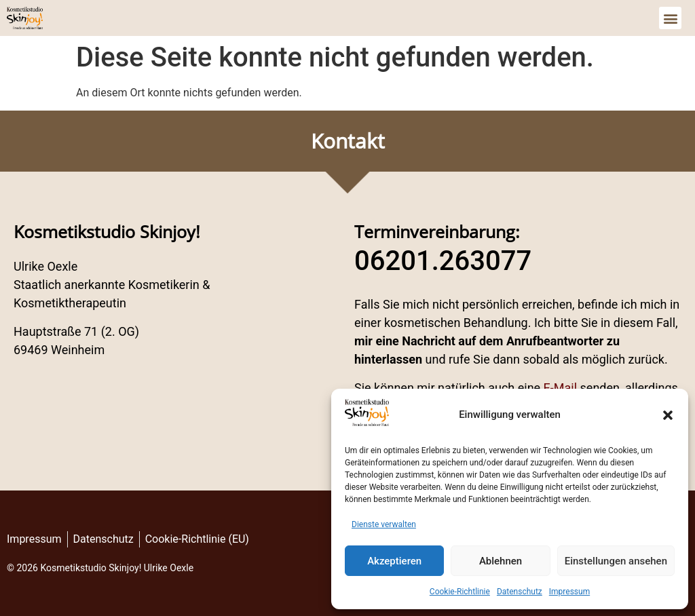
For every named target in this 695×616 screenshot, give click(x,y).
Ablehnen (501, 561)
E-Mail (560, 388)
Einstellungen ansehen (616, 561)
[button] (668, 415)
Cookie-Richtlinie (460, 592)
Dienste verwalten (384, 524)
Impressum (569, 592)
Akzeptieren (394, 561)
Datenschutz (520, 592)
